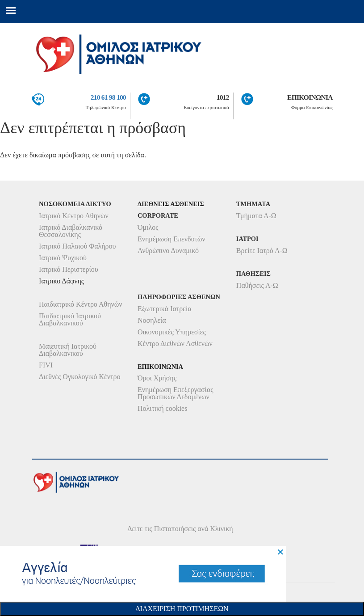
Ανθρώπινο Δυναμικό (168, 251)
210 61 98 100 (108, 97)
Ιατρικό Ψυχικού (63, 258)
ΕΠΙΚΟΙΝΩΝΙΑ (310, 97)
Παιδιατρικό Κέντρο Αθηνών (81, 304)
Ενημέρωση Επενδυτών (172, 239)
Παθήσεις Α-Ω (257, 285)
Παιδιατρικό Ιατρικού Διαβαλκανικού (70, 319)
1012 (223, 97)
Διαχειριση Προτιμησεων (182, 609)
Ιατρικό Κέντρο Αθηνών (74, 216)
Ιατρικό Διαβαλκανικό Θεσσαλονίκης (71, 231)
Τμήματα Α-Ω (256, 216)
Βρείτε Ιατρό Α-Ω (262, 251)
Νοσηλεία (152, 320)
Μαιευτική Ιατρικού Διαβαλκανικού (68, 350)
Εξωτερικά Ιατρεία (165, 309)
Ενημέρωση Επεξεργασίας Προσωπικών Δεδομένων (176, 393)
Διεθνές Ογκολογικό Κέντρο (79, 377)
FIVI (46, 365)
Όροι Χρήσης (157, 378)
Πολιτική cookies (162, 408)
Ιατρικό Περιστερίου (69, 269)
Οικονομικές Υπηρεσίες (172, 332)
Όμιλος (148, 227)
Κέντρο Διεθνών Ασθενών (175, 344)
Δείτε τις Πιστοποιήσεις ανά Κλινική (180, 529)
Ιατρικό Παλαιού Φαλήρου (77, 246)
